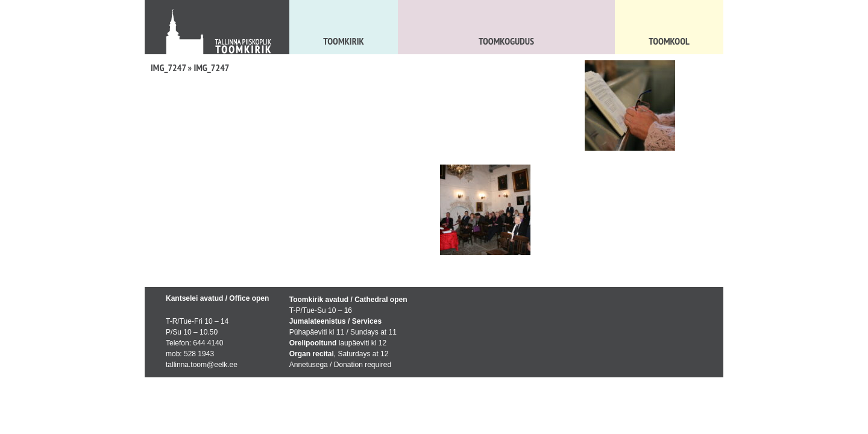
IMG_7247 (168, 68)
